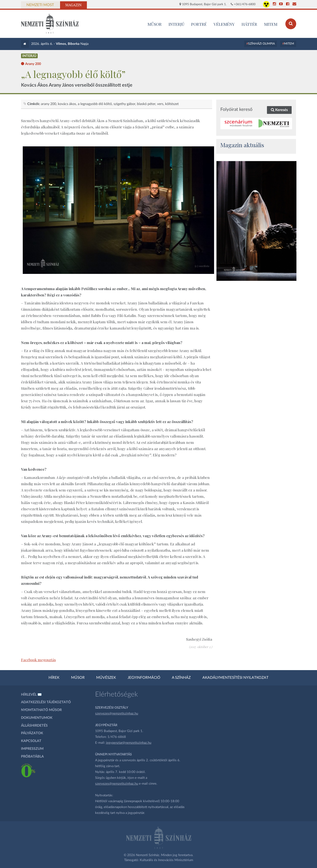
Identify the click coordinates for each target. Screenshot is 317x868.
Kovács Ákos (67, 104)
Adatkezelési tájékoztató (46, 702)
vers (160, 104)
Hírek (54, 678)
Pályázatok (32, 733)
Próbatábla (32, 756)
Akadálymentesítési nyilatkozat (235, 678)
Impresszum (32, 749)
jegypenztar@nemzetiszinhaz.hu (129, 743)
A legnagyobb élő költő (95, 104)
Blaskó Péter (146, 104)
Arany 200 (49, 104)
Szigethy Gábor (124, 104)
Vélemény (224, 24)
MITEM (271, 24)
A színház (181, 678)
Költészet (172, 104)
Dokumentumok (37, 718)
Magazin (74, 5)
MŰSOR (155, 24)
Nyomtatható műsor (41, 710)
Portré (199, 24)
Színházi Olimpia (261, 44)
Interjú (176, 24)
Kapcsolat (31, 741)
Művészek (106, 678)
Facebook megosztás (38, 660)
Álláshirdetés (34, 726)
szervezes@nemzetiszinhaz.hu (117, 714)
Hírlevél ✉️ (31, 695)
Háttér (249, 24)
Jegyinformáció (144, 678)
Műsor (78, 678)
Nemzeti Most (40, 5)
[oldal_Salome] (256, 221)
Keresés (279, 110)
